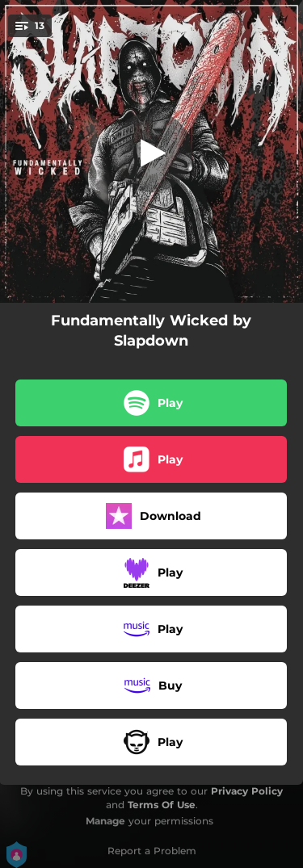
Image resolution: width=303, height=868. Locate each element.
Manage (105, 821)
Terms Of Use (162, 805)
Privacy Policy (247, 791)
